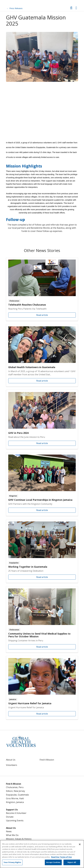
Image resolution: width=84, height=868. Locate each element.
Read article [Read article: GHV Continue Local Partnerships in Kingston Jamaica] (42, 484)
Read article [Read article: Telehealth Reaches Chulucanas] (42, 289)
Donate (10, 817)
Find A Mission (47, 760)
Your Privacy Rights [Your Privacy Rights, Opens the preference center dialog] (12, 862)
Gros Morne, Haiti (15, 798)
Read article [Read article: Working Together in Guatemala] (42, 551)
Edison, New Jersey (15, 791)
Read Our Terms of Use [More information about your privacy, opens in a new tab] (61, 857)
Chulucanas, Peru (15, 787)
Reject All (72, 862)
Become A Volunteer (16, 813)
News (9, 831)
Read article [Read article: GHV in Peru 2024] (42, 419)
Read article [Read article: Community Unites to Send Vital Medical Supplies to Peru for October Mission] (42, 619)
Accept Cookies (53, 862)
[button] (77, 7)
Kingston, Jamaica (15, 802)
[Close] (80, 844)
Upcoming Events (15, 821)
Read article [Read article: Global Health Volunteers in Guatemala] (42, 355)
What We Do (12, 835)
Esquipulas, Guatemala (17, 795)
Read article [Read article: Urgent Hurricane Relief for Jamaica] (42, 688)
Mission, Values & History (19, 839)
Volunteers (12, 765)
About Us (11, 760)
